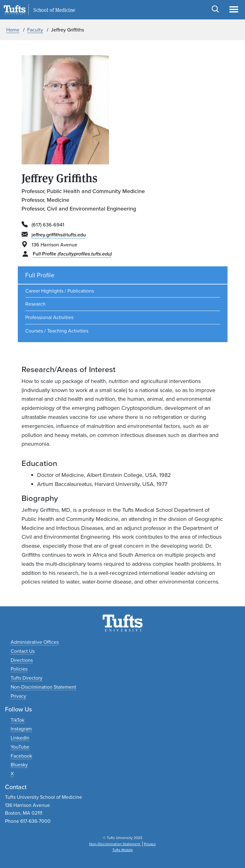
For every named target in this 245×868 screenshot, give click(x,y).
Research (35, 304)
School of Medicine (54, 10)
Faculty (35, 30)
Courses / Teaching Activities (57, 331)
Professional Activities (49, 317)
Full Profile (72, 254)
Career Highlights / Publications (60, 291)
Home (13, 30)
